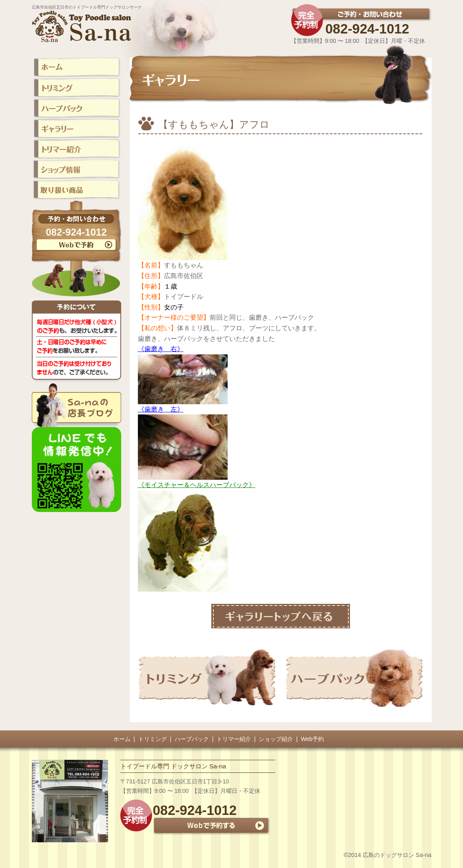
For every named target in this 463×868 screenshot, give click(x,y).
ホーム (122, 739)
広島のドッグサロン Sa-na (397, 855)
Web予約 (313, 739)
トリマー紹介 (234, 739)
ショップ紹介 (276, 739)
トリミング (153, 739)
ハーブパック (192, 739)
